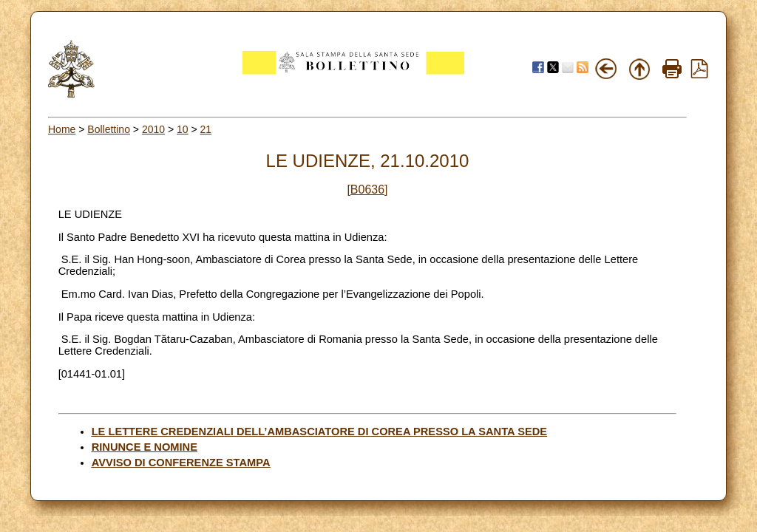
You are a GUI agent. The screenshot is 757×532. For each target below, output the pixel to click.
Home (62, 129)
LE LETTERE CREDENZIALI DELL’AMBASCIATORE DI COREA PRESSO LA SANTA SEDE (319, 432)
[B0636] (367, 190)
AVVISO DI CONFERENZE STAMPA (181, 463)
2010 (153, 129)
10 (183, 129)
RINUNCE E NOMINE (145, 447)
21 (206, 129)
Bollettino (109, 129)
